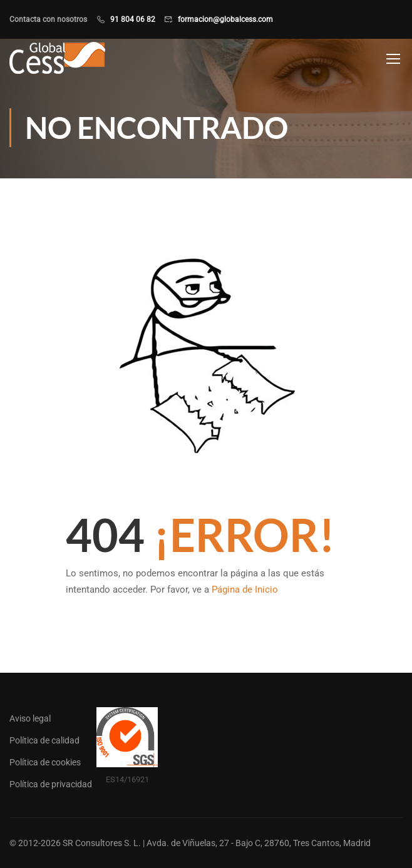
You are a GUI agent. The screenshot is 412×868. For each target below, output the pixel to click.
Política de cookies (45, 762)
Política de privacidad (51, 784)
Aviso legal (30, 718)
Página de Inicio (245, 590)
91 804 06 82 (133, 19)
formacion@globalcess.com (225, 19)
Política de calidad (44, 740)
